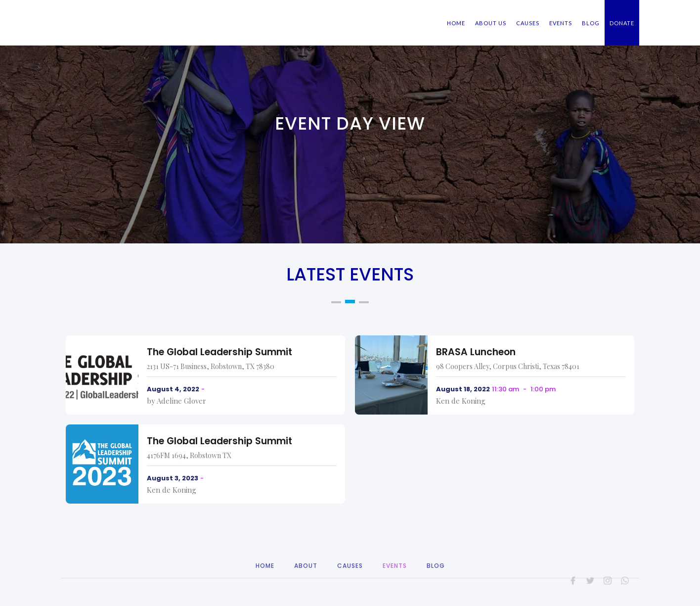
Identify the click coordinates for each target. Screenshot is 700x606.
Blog (436, 581)
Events (395, 581)
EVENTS (561, 23)
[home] (125, 14)
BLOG (591, 23)
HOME (456, 23)
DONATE (622, 23)
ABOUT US (491, 23)
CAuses (350, 581)
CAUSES (528, 23)
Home (265, 581)
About (306, 581)
